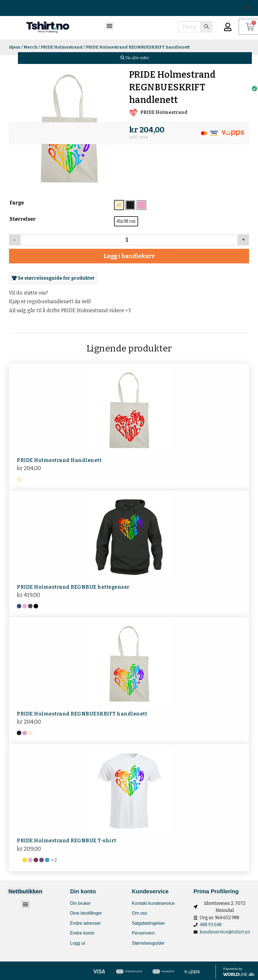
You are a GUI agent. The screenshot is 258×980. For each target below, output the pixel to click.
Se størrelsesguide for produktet (53, 278)
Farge (17, 203)
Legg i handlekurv (129, 256)
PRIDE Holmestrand (62, 47)
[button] (248, 7)
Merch (31, 47)
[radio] (119, 205)
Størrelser (23, 219)
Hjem (15, 47)
